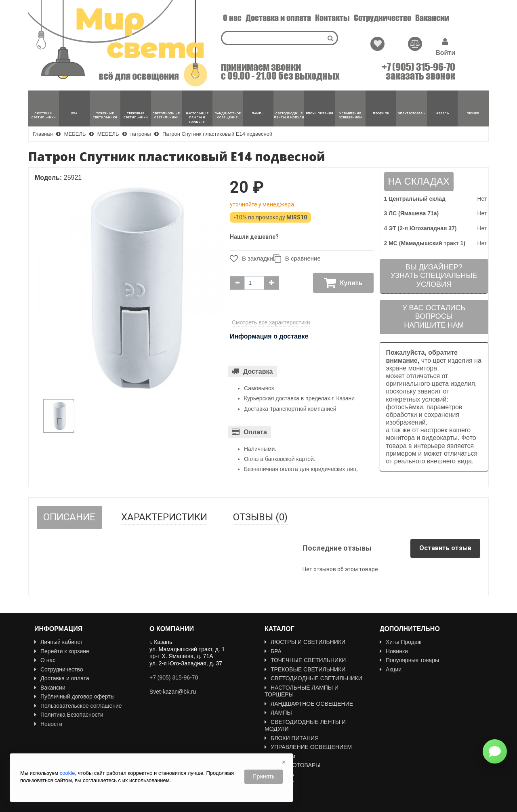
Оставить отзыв (445, 548)
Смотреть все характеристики (271, 322)
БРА (273, 651)
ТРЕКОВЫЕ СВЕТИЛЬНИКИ (305, 669)
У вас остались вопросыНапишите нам (434, 317)
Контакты (332, 18)
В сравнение (301, 259)
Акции (391, 669)
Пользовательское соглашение (78, 706)
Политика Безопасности (69, 715)
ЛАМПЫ (278, 713)
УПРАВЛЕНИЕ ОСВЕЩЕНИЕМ (308, 747)
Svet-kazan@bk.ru (173, 692)
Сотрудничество (382, 18)
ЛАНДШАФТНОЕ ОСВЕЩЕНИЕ (309, 704)
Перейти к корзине (62, 651)
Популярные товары (409, 660)
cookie (67, 773)
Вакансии (432, 18)
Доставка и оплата (278, 18)
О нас (232, 18)
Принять (264, 776)
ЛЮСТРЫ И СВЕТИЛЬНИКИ (305, 642)
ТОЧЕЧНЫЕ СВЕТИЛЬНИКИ (305, 660)
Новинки (394, 651)
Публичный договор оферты (75, 696)
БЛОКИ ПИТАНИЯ (292, 738)
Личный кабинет (59, 642)
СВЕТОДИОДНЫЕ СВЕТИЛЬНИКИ (313, 678)
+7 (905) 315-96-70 (418, 67)
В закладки (249, 259)
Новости (48, 724)
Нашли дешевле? (254, 237)
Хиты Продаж (400, 642)
